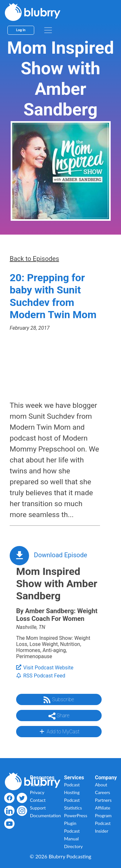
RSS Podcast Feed (41, 676)
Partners (103, 800)
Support (38, 808)
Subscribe (59, 700)
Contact (38, 800)
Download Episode (60, 555)
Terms (36, 785)
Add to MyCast (59, 731)
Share (59, 716)
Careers (102, 792)
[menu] (48, 30)
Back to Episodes (34, 259)
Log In (21, 30)
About (101, 785)
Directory (74, 846)
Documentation (45, 815)
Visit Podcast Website (45, 668)
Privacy (37, 792)
